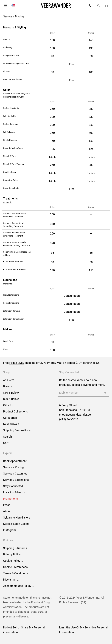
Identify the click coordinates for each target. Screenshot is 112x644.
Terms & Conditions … (17, 573)
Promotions (10, 499)
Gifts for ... (10, 405)
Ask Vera (9, 380)
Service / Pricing (13, 467)
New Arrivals (11, 424)
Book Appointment (15, 461)
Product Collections (15, 411)
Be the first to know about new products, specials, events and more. (82, 382)
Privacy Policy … (13, 554)
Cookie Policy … (13, 561)
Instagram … (11, 530)
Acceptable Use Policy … (18, 586)
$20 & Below (11, 399)
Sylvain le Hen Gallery (17, 517)
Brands (8, 386)
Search (7, 437)
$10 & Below (11, 393)
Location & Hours (14, 492)
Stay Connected (13, 486)
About (7, 511)
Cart (6, 443)
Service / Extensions (16, 480)
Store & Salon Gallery (16, 524)
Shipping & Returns (15, 548)
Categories (10, 418)
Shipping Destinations (17, 430)
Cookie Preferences (15, 567)
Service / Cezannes (15, 473)
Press (7, 505)
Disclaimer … (11, 580)
